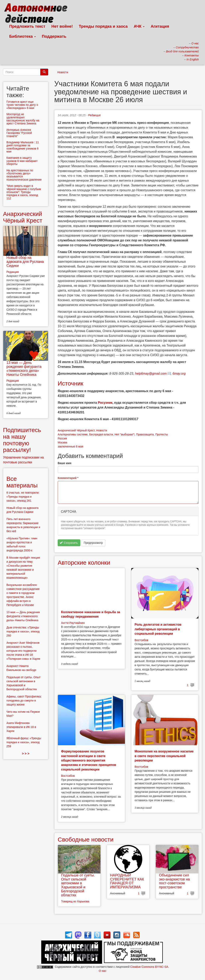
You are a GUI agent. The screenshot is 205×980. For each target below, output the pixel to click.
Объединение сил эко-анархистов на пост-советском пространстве (174, 881)
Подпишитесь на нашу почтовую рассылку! (22, 440)
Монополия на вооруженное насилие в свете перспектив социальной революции (164, 756)
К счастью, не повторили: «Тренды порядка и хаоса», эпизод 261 (23, 497)
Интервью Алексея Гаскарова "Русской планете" (19, 133)
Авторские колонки (84, 563)
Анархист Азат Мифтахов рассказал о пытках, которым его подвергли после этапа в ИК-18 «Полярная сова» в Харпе (23, 651)
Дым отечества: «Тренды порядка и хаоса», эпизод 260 (23, 631)
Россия (62, 438)
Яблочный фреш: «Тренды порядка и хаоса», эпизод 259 (24, 742)
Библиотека (23, 36)
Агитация (160, 26)
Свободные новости (86, 839)
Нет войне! (62, 26)
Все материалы (22, 482)
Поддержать (54, 36)
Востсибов (141, 640)
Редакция (94, 115)
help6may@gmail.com (151, 374)
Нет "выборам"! (125, 434)
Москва (62, 442)
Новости (63, 72)
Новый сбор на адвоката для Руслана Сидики (25, 262)
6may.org (179, 374)
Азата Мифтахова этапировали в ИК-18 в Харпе (21, 727)
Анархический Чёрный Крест (76, 430)
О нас (102, 971)
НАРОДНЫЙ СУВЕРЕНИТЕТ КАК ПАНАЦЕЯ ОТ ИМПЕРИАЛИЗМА (127, 881)
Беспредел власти (101, 434)
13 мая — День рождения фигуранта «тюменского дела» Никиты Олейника (24, 369)
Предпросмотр (93, 543)
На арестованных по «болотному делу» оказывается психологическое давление (24, 175)
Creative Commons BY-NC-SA (149, 967)
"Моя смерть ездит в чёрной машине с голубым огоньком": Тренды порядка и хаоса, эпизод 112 (24, 192)
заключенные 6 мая (70, 446)
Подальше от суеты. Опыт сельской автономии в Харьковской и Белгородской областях (78, 885)
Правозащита (145, 434)
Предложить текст (27, 26)
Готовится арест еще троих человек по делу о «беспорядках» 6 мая (22, 105)
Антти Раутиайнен (73, 623)
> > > (26, 754)
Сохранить (69, 543)
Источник (70, 383)
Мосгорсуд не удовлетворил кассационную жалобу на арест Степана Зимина (23, 119)
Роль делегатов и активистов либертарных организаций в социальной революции (158, 629)
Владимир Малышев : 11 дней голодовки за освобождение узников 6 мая (23, 147)
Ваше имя (64, 463)
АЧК (139, 26)
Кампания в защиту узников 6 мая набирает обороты (22, 161)
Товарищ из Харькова (75, 901)
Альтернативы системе (73, 434)
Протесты (162, 434)
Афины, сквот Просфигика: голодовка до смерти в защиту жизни (24, 700)
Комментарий (68, 478)
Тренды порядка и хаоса (103, 26)
